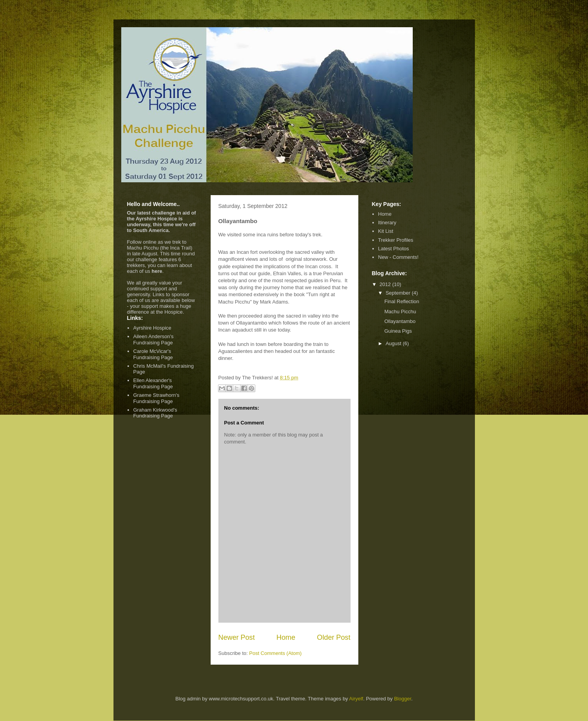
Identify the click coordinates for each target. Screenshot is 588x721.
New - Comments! (398, 257)
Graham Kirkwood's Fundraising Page (155, 413)
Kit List (386, 231)
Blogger (403, 699)
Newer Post (237, 637)
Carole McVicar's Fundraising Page (153, 354)
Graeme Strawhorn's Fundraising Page (156, 398)
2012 (386, 284)
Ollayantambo (400, 321)
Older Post (334, 637)
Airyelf (356, 699)
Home (286, 637)
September (399, 293)
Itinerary (387, 223)
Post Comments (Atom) (275, 653)
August (394, 343)
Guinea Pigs (398, 331)
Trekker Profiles (396, 240)
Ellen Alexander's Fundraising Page (153, 383)
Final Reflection (402, 301)
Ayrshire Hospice (152, 328)
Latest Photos (394, 249)
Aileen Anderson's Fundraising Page (154, 340)
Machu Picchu (400, 312)
